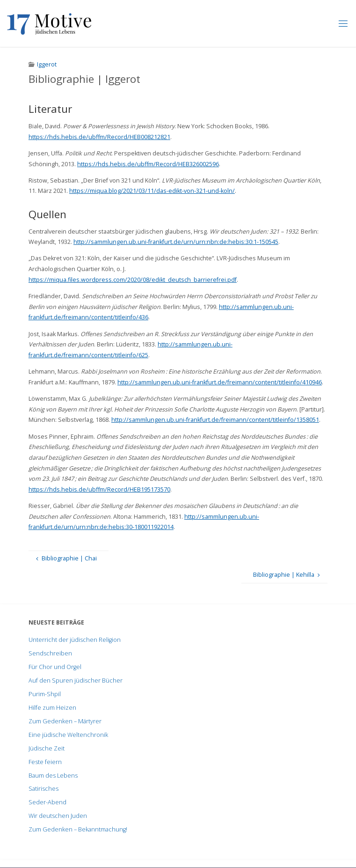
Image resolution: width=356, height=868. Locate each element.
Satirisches (44, 789)
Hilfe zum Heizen (52, 708)
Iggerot (47, 64)
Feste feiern (45, 762)
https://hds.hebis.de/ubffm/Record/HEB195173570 (99, 489)
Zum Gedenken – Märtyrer (65, 721)
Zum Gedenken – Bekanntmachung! (78, 829)
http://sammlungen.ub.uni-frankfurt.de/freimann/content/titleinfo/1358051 (215, 420)
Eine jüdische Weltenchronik (68, 735)
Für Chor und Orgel (55, 667)
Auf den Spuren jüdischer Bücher (76, 680)
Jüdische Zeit (47, 748)
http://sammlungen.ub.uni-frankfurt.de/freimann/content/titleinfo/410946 (220, 382)
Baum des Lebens (53, 776)
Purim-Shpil (45, 694)
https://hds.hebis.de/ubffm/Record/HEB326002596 (148, 164)
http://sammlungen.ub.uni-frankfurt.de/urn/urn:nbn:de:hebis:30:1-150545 (176, 242)
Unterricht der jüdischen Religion (75, 640)
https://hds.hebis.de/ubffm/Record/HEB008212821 (99, 137)
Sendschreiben (50, 653)
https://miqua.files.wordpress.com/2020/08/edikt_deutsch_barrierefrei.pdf (133, 280)
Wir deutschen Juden (58, 816)
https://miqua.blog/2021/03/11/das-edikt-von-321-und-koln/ (152, 191)
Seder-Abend (47, 802)
